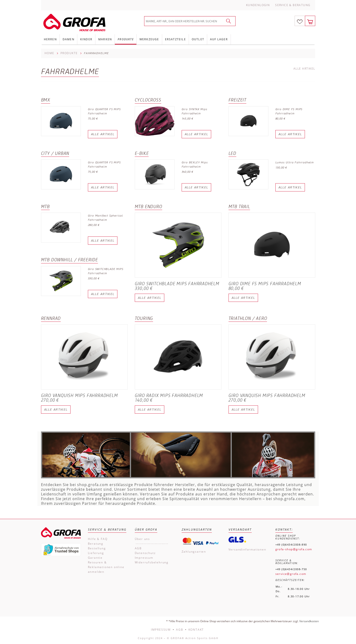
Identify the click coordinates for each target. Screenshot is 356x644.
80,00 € (281, 118)
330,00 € (94, 278)
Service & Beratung (293, 5)
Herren (50, 39)
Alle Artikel (304, 69)
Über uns (142, 539)
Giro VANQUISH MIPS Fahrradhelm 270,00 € (79, 398)
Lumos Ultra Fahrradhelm (295, 162)
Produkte (126, 39)
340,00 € (187, 172)
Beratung (96, 544)
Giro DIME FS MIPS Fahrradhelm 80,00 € (265, 286)
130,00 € (281, 167)
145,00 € (187, 118)
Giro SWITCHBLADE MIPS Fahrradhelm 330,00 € (177, 286)
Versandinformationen (247, 549)
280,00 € (94, 225)
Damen (68, 39)
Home (49, 53)
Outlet (198, 39)
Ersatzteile (175, 39)
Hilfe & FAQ (98, 539)
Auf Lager (219, 39)
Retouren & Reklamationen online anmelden (106, 567)
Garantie (95, 558)
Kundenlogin (258, 5)
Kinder (86, 39)
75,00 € (93, 118)
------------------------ (152, 544)
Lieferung (96, 553)
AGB (138, 548)
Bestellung (97, 548)
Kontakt (196, 630)
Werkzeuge (149, 39)
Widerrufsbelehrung (152, 562)
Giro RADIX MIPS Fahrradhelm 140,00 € (169, 398)
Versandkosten (309, 621)
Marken (105, 39)
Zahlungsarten (194, 552)
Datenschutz (145, 553)
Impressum (144, 558)
